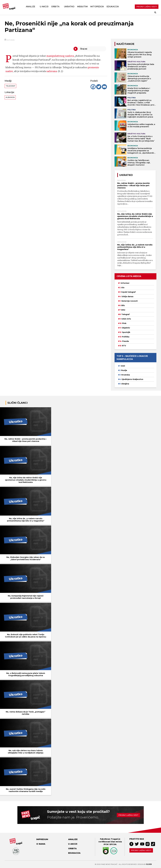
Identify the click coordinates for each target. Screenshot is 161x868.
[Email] (104, 87)
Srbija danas (127, 296)
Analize (30, 7)
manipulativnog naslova (60, 56)
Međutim (82, 7)
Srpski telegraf (128, 292)
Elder (149, 864)
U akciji (44, 7)
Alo (123, 288)
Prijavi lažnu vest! (141, 850)
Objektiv (126, 328)
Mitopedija (97, 7)
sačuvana (52, 71)
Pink (124, 323)
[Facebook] (93, 87)
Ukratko (69, 7)
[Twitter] (99, 87)
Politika (126, 337)
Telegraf (10, 86)
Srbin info (126, 319)
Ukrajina (125, 384)
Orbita (55, 7)
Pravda (126, 341)
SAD (123, 366)
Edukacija (113, 7)
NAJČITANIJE (125, 44)
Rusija (124, 370)
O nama (41, 844)
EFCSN (113, 844)
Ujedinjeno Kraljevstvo (132, 379)
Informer (125, 283)
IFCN (106, 844)
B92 (123, 310)
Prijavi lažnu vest (128, 815)
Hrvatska (126, 375)
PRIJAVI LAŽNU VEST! (147, 7)
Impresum (42, 839)
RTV (124, 346)
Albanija (10, 97)
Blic (123, 305)
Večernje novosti (129, 301)
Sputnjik (126, 332)
